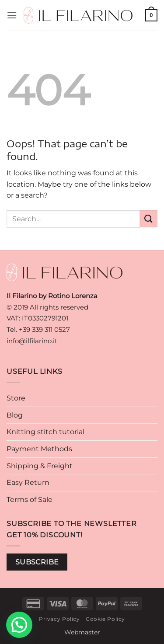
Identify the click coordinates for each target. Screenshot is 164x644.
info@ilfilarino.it (32, 341)
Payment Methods (39, 449)
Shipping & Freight (40, 466)
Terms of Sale (30, 500)
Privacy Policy (59, 619)
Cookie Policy (105, 619)
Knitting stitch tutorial (45, 432)
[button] (12, 15)
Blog (15, 415)
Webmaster (82, 632)
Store (16, 398)
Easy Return (28, 482)
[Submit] (149, 219)
